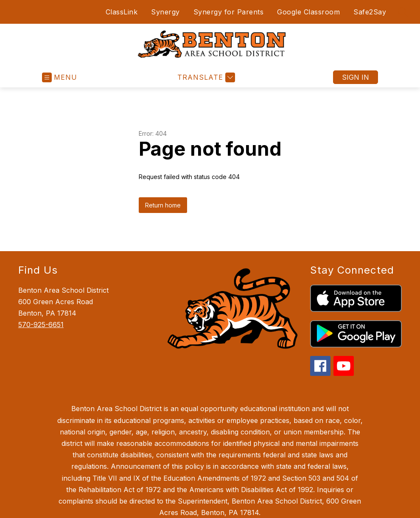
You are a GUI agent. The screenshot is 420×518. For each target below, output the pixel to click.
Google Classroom (308, 12)
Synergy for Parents (229, 12)
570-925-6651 (41, 325)
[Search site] (403, 12)
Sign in (356, 77)
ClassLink (120, 12)
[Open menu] (60, 77)
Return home (163, 205)
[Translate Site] (205, 77)
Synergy (165, 12)
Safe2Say (370, 12)
